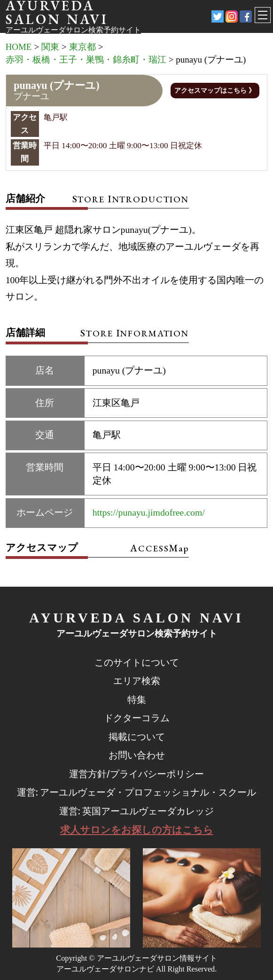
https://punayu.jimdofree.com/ (149, 512)
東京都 (82, 47)
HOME (19, 47)
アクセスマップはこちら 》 (214, 91)
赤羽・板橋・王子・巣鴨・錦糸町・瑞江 (86, 60)
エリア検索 (137, 681)
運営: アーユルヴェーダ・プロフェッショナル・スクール (137, 793)
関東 (50, 47)
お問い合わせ (137, 755)
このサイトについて (137, 663)
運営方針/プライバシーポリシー (136, 774)
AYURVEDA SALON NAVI (136, 618)
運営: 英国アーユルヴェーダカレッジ (137, 811)
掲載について (137, 737)
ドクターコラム (137, 718)
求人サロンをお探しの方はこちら (137, 830)
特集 (137, 700)
